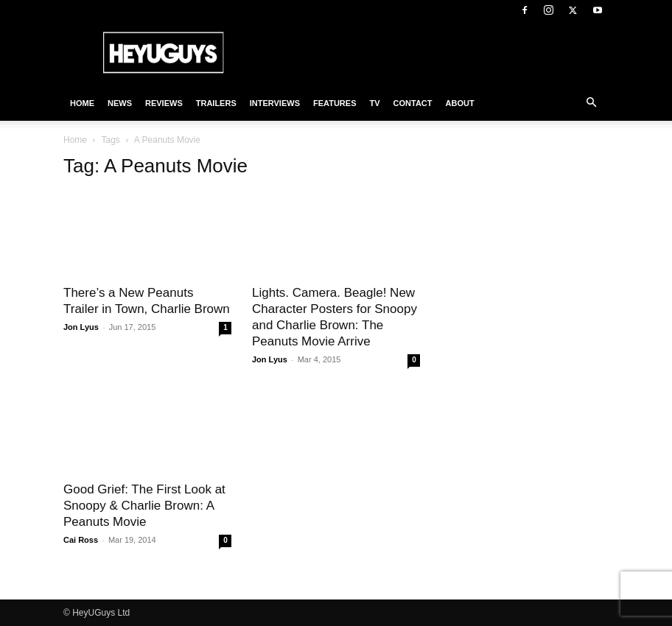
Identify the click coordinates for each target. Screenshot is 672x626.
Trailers (216, 103)
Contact (413, 103)
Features (335, 103)
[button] (591, 103)
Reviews (164, 103)
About (460, 103)
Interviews (275, 103)
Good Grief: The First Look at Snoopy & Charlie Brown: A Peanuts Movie (144, 506)
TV (374, 103)
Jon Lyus (81, 327)
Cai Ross (81, 540)
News (120, 103)
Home (82, 103)
